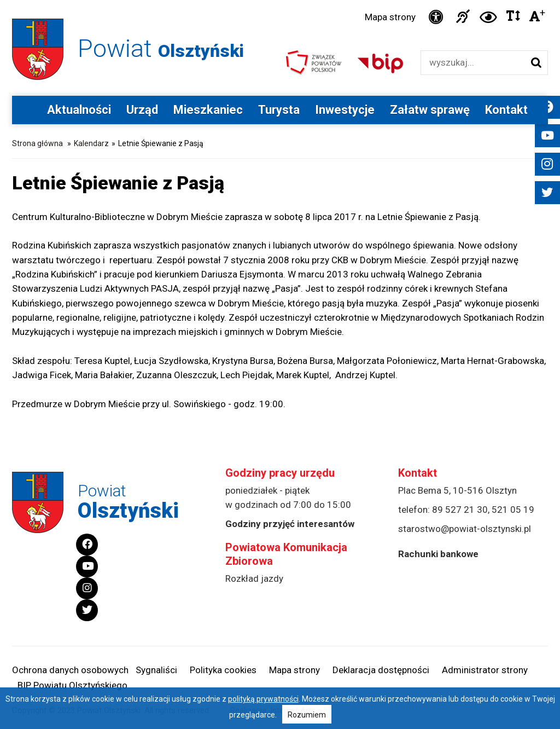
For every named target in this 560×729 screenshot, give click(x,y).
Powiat (161, 48)
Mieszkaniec (208, 110)
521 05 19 (513, 510)
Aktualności (79, 110)
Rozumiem (307, 715)
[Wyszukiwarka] (473, 63)
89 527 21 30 (460, 510)
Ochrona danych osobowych (70, 670)
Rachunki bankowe (438, 554)
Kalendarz (91, 143)
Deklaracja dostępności (381, 670)
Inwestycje (345, 110)
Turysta (279, 110)
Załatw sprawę (430, 110)
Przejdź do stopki (280, 0)
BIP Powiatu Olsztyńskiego (72, 685)
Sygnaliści (156, 670)
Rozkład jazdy (254, 578)
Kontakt (506, 110)
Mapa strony (390, 17)
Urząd (142, 110)
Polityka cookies (223, 670)
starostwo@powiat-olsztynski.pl (465, 529)
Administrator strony (485, 670)
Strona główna (37, 143)
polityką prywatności (263, 699)
